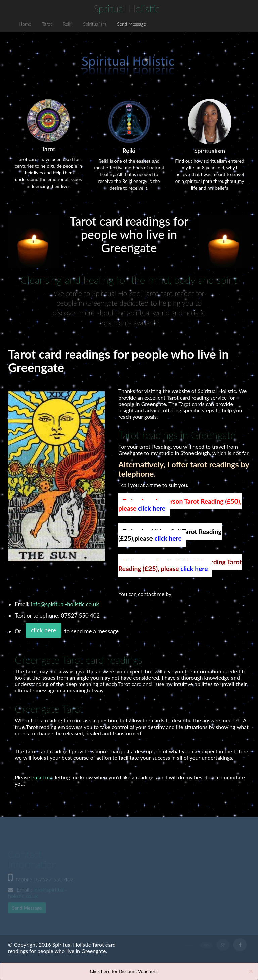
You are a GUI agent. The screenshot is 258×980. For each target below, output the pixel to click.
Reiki (68, 24)
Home (25, 24)
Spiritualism (95, 24)
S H (127, 8)
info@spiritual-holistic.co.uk (65, 604)
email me (42, 777)
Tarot (47, 24)
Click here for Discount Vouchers (124, 971)
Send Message (132, 24)
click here (152, 508)
